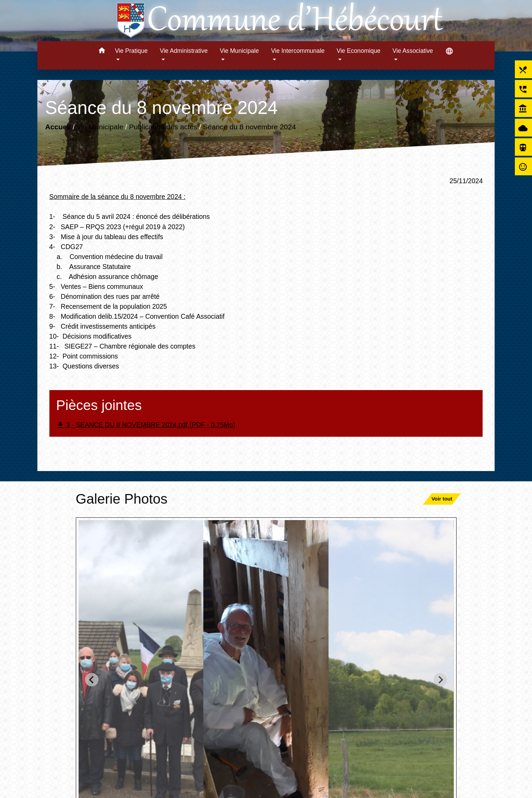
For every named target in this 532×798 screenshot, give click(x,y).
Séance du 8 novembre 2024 (249, 127)
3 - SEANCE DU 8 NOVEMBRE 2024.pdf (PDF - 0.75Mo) (146, 425)
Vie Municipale (100, 127)
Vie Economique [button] (358, 51)
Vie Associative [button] (413, 51)
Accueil (58, 127)
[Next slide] (440, 680)
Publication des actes (163, 127)
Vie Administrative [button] (184, 51)
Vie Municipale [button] (239, 51)
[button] (102, 52)
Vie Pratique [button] (131, 51)
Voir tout (442, 499)
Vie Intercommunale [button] (298, 51)
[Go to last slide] (92, 680)
